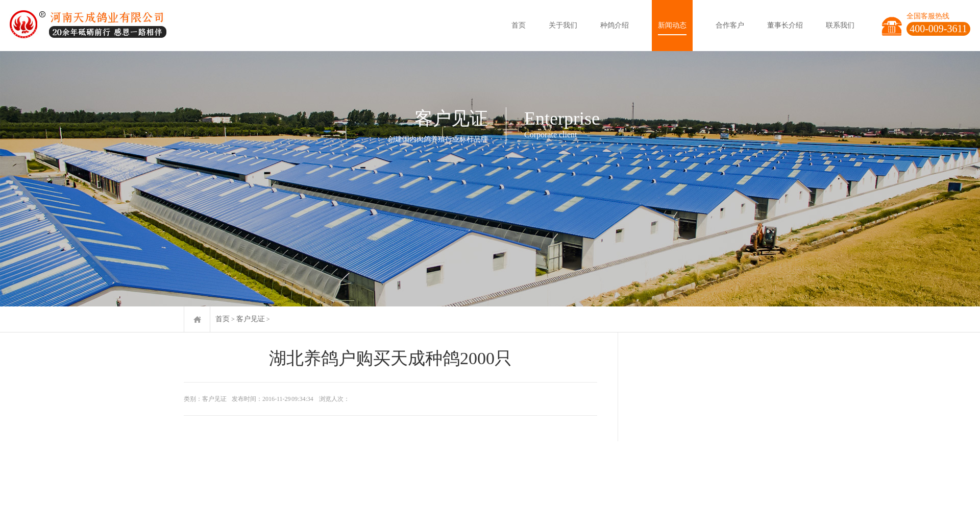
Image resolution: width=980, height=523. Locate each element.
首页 (519, 25)
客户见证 (251, 319)
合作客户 (730, 25)
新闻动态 (672, 25)
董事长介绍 (785, 25)
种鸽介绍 (615, 25)
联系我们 (840, 25)
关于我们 (563, 25)
